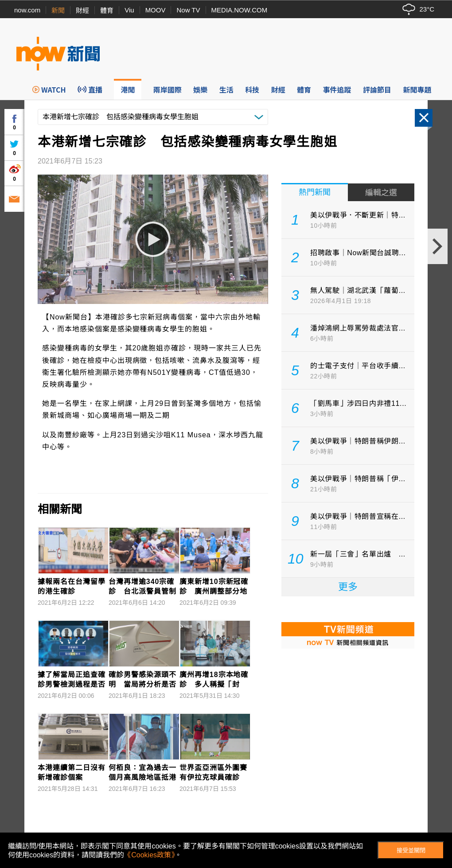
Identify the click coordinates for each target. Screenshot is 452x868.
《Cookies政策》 (149, 855)
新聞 (58, 10)
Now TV (188, 10)
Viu (129, 10)
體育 (107, 10)
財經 (82, 10)
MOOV (156, 10)
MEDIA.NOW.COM (240, 10)
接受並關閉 (411, 850)
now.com (27, 10)
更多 (348, 587)
